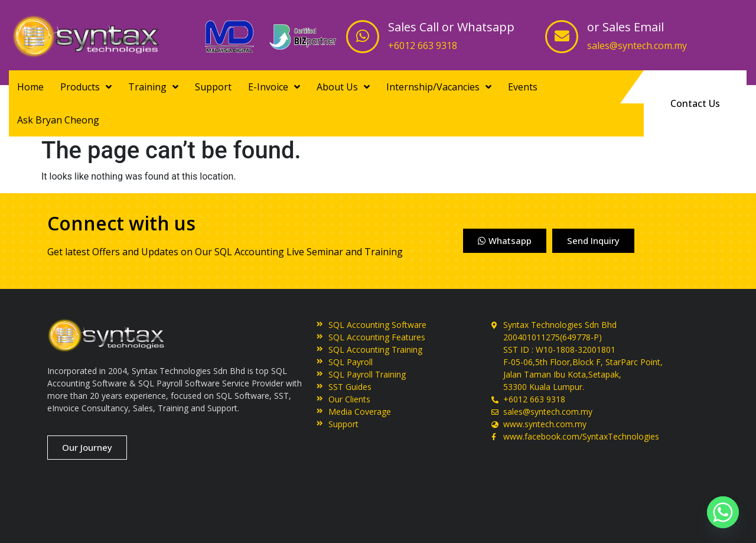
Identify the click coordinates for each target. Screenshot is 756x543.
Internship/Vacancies (439, 87)
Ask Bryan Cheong (58, 120)
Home (30, 87)
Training (153, 87)
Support (213, 87)
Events (523, 87)
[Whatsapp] (723, 512)
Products (86, 87)
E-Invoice (274, 87)
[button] (695, 103)
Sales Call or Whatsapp (451, 27)
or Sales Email (625, 27)
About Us (343, 87)
